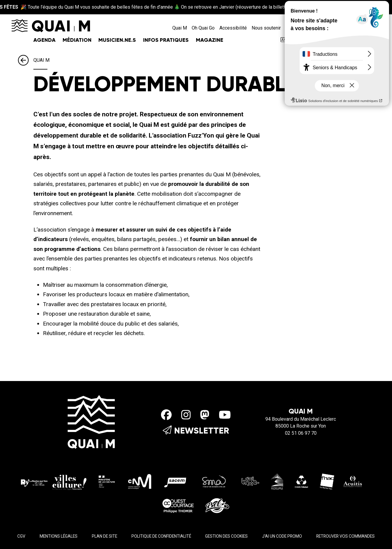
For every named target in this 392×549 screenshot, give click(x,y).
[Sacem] (176, 481)
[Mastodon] (205, 415)
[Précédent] (26, 61)
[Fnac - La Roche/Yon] (327, 481)
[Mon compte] (365, 28)
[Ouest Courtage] (178, 505)
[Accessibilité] (355, 28)
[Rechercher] (344, 28)
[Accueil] (51, 25)
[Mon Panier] (375, 28)
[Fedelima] (277, 481)
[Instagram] (186, 415)
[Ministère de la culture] (107, 481)
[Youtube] (225, 415)
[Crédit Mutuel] (302, 481)
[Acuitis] (353, 481)
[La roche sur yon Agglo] (54, 481)
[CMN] (140, 481)
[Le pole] (250, 481)
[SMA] (214, 481)
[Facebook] (166, 415)
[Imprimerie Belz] (217, 505)
